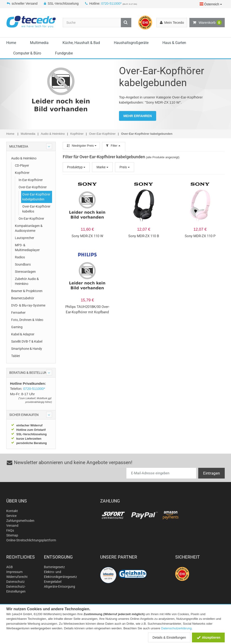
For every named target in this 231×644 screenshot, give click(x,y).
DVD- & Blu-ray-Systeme (28, 305)
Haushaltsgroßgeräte (131, 43)
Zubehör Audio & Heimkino (27, 281)
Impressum (14, 572)
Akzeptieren (208, 637)
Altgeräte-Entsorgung (59, 587)
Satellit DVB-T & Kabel (27, 341)
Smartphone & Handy (27, 349)
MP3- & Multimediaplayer (27, 248)
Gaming (17, 327)
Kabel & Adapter (23, 334)
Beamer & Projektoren (27, 291)
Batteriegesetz (54, 567)
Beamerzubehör (23, 298)
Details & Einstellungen (169, 637)
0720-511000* (112, 3)
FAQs (10, 530)
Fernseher (18, 313)
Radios (20, 257)
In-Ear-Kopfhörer (31, 180)
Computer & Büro (27, 53)
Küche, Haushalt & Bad (81, 43)
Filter (114, 146)
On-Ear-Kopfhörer (31, 219)
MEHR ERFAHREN (138, 116)
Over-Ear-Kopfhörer (33, 187)
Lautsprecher (25, 238)
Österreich (211, 4)
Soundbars (23, 264)
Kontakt (12, 511)
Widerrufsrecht (17, 577)
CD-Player (22, 165)
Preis (125, 167)
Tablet (16, 356)
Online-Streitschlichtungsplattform (31, 540)
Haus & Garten (174, 43)
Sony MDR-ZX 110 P (200, 236)
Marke (102, 167)
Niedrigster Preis (81, 146)
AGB (10, 567)
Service (11, 516)
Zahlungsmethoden (20, 521)
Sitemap (12, 535)
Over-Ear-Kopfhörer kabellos (36, 209)
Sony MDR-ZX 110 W (87, 236)
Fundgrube (64, 53)
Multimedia (39, 43)
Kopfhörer (22, 173)
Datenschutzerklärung (176, 628)
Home (11, 43)
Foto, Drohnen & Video (27, 320)
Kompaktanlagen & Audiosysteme (29, 228)
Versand (12, 526)
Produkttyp (76, 167)
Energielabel (53, 582)
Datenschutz (15, 582)
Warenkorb (207, 23)
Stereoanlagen (25, 272)
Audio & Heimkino (24, 158)
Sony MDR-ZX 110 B (144, 236)
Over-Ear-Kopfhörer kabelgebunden (36, 197)
